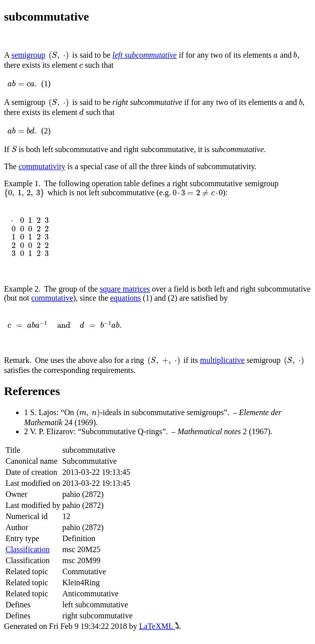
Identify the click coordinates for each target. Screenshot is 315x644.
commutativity (42, 166)
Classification (28, 549)
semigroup (29, 55)
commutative (52, 298)
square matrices (125, 289)
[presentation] (58, 56)
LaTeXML (160, 626)
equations (126, 298)
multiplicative (222, 360)
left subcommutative (144, 55)
